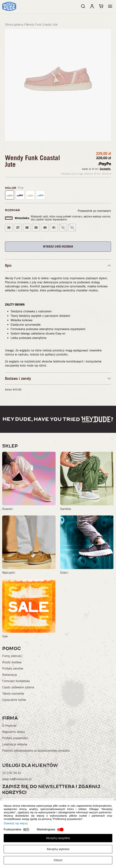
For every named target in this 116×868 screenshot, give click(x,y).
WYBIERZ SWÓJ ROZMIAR (58, 247)
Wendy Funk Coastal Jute (42, 25)
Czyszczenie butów (14, 700)
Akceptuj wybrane (58, 849)
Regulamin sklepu (14, 732)
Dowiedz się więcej (16, 823)
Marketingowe (46, 829)
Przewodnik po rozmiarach (94, 211)
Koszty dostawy (12, 662)
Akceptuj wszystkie (58, 838)
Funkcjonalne (12, 829)
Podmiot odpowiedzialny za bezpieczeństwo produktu (36, 751)
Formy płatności (12, 656)
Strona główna (14, 25)
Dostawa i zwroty (18, 378)
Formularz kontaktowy (16, 681)
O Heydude (9, 726)
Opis (8, 265)
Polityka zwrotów (13, 669)
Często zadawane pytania (18, 687)
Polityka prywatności (15, 738)
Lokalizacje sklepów (15, 744)
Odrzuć (58, 860)
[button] (110, 6)
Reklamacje (10, 675)
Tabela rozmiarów (13, 694)
